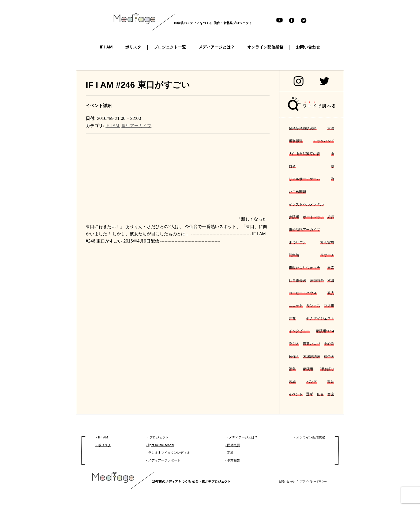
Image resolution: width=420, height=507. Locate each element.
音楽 (331, 394)
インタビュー (299, 331)
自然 (292, 166)
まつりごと (297, 242)
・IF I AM (101, 437)
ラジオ (294, 344)
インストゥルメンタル (306, 204)
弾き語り (327, 369)
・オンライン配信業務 (309, 437)
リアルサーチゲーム (304, 179)
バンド (312, 382)
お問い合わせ (287, 481)
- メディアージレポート (163, 460)
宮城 (292, 382)
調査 (292, 318)
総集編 (294, 255)
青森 (331, 268)
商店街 (329, 306)
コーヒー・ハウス (303, 293)
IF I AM (112, 126)
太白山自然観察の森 (304, 154)
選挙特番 (317, 280)
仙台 (320, 394)
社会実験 (327, 242)
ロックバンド (324, 141)
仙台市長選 (297, 280)
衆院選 (308, 369)
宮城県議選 (312, 356)
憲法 (331, 128)
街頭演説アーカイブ (304, 230)
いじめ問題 (297, 192)
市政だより (312, 344)
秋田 (331, 280)
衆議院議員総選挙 (303, 128)
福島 (292, 369)
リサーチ (327, 255)
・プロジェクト (157, 437)
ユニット (296, 306)
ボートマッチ (313, 217)
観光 (331, 293)
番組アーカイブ (136, 126)
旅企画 (329, 356)
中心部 (329, 344)
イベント (296, 394)
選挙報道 (296, 141)
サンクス (313, 306)
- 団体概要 (233, 445)
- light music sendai (160, 445)
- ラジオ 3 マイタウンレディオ (168, 453)
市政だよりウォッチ (304, 268)
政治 (331, 382)
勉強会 (294, 356)
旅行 (331, 217)
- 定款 (230, 453)
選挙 (310, 394)
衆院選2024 (325, 331)
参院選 (294, 217)
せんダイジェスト (320, 318)
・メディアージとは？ (242, 437)
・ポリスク (103, 445)
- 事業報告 (233, 460)
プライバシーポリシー (313, 481)
